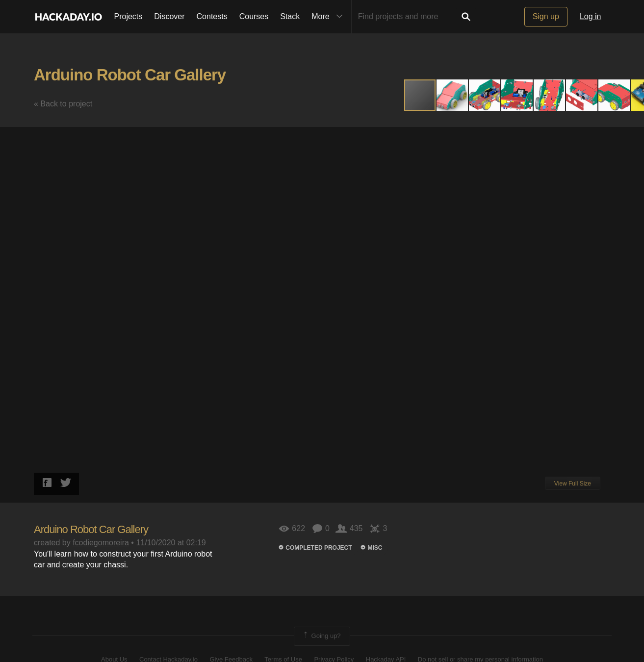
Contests (212, 16)
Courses (254, 16)
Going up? (321, 636)
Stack (290, 16)
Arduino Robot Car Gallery (130, 75)
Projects (129, 16)
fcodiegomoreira (101, 543)
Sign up (546, 16)
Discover (169, 16)
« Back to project (63, 104)
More (329, 17)
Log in (591, 16)
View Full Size (573, 484)
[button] (453, 95)
